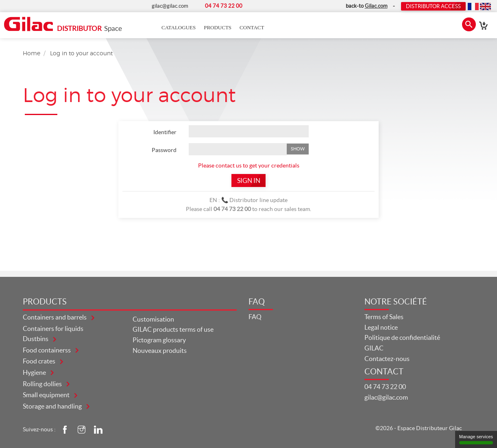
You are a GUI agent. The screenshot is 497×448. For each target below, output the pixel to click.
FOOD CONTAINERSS (47, 350)
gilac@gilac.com (386, 397)
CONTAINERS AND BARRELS (55, 317)
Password (164, 150)
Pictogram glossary (159, 340)
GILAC (374, 348)
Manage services (476, 439)
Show (298, 149)
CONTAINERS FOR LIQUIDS (53, 328)
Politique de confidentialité (402, 337)
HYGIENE (35, 372)
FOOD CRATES (40, 361)
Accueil (150, 28)
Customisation (153, 319)
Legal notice (381, 327)
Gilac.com (376, 6)
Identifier (165, 132)
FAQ (255, 317)
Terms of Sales (384, 317)
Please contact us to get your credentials (249, 165)
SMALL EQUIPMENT (47, 395)
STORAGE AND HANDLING (53, 406)
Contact (252, 27)
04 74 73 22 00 (385, 387)
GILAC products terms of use (173, 329)
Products (218, 27)
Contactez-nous (387, 359)
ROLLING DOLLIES (43, 384)
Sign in (249, 181)
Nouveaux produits (160, 350)
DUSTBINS (36, 339)
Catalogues (179, 27)
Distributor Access (433, 6)
